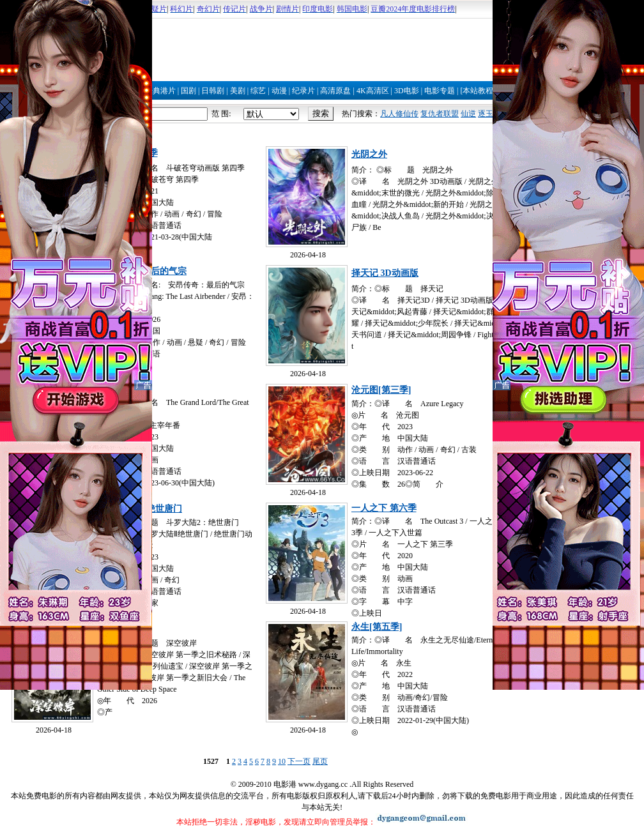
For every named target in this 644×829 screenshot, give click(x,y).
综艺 (258, 91)
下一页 (299, 761)
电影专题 (440, 91)
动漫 (279, 91)
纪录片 (303, 91)
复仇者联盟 (440, 114)
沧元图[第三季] (381, 390)
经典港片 (160, 91)
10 (282, 761)
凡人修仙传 (399, 114)
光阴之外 (369, 154)
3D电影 (407, 91)
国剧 (188, 91)
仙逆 (468, 114)
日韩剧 (213, 91)
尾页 (320, 761)
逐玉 (486, 114)
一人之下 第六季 (384, 508)
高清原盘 (335, 91)
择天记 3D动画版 (385, 273)
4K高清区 (373, 91)
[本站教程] (478, 91)
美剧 (238, 91)
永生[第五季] (377, 627)
